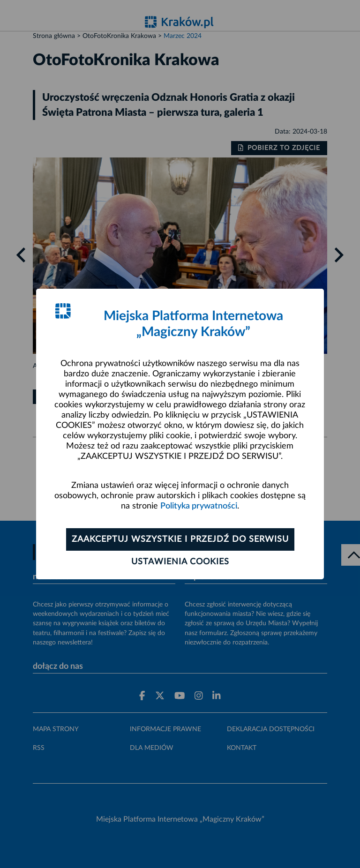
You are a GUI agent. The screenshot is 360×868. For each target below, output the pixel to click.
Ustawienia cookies (180, 562)
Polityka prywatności (199, 506)
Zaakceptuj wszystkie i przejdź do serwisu (180, 539)
